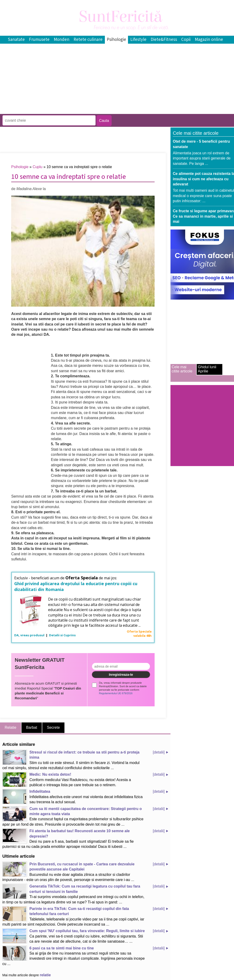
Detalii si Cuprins (62, 635)
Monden (62, 40)
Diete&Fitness (164, 40)
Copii (186, 40)
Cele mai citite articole (182, 369)
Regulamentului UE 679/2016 (116, 693)
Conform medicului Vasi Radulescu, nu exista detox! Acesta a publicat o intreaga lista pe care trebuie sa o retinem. (67, 779)
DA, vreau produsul (30, 635)
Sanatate (16, 40)
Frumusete (39, 40)
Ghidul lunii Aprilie (207, 369)
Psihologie (116, 40)
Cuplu (38, 167)
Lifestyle (138, 40)
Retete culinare (88, 40)
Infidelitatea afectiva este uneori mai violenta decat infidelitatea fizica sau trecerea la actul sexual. (73, 796)
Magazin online (209, 40)
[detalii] (159, 752)
